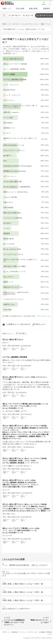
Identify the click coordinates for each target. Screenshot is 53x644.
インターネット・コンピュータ (21, 15)
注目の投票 (20, 9)
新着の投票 (33, 9)
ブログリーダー (32, 632)
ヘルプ (50, 634)
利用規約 (49, 632)
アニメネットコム (45, 316)
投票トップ (7, 9)
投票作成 (44, 5)
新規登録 (14, 632)
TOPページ (6, 632)
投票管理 (46, 9)
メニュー (50, 5)
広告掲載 (42, 632)
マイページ (22, 632)
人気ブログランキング (7, 3)
